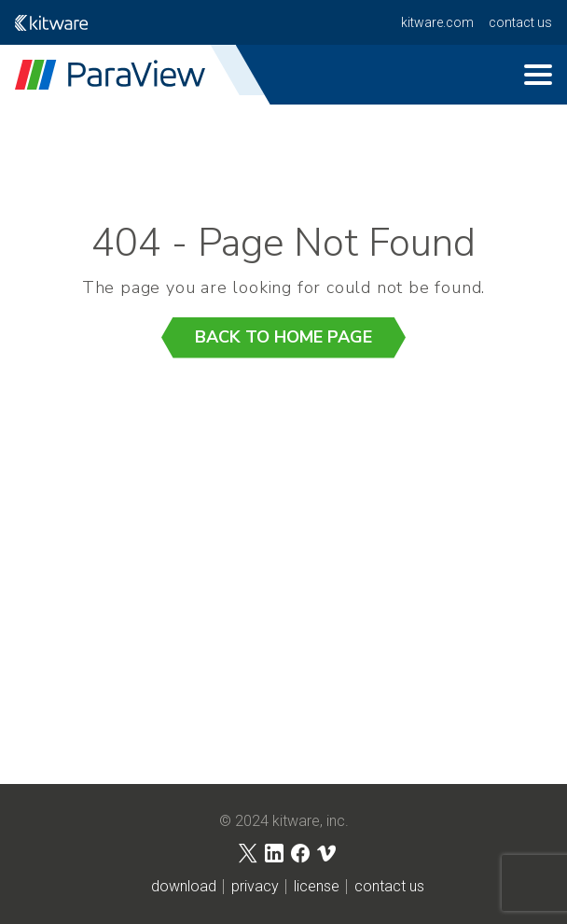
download (184, 887)
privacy (255, 887)
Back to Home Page (283, 337)
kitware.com (437, 22)
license (317, 887)
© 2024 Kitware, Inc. (284, 821)
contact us (520, 22)
